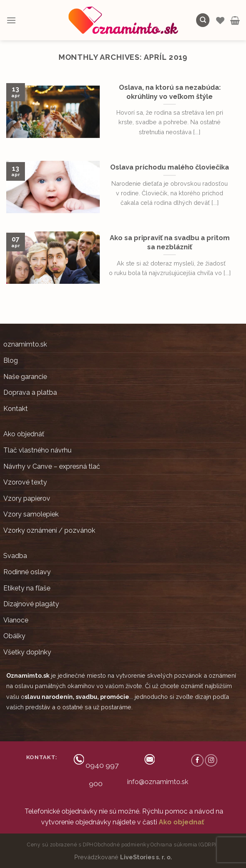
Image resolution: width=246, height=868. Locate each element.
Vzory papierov (27, 498)
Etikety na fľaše (27, 588)
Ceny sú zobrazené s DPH (60, 845)
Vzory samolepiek (31, 514)
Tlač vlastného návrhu (37, 450)
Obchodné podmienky (122, 845)
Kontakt (16, 409)
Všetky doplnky (27, 652)
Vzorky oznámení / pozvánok (49, 530)
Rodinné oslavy (27, 572)
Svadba (15, 556)
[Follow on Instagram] (211, 760)
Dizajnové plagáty (31, 604)
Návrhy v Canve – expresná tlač (52, 466)
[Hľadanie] (203, 20)
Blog (11, 360)
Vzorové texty (25, 482)
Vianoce (16, 620)
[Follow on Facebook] (197, 760)
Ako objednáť (24, 434)
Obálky (14, 636)
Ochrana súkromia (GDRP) (183, 845)
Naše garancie (25, 377)
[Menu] (11, 20)
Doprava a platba (30, 392)
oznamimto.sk (25, 344)
